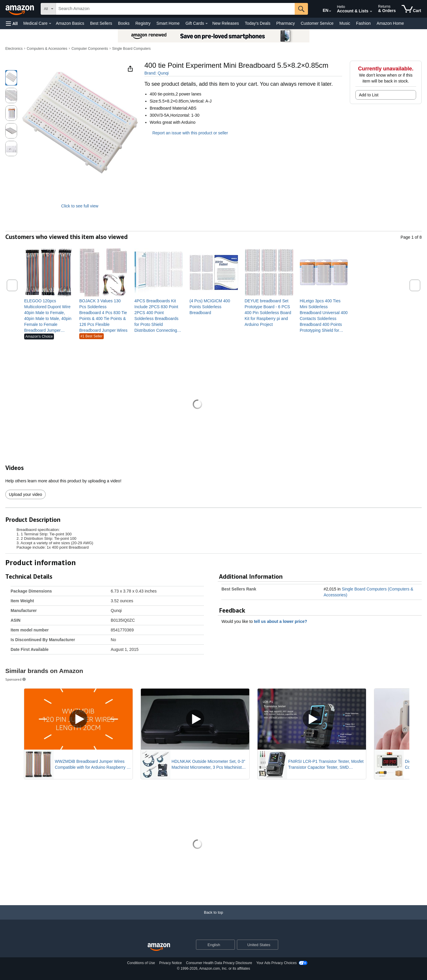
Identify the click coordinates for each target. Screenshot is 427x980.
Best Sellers (101, 23)
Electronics (14, 49)
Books (124, 23)
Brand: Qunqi (157, 73)
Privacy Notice (170, 963)
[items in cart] (411, 9)
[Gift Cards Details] (207, 24)
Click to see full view (80, 206)
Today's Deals (258, 23)
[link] (48, 316)
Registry (143, 23)
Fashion (363, 23)
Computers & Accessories (47, 49)
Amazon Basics (70, 23)
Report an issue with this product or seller (186, 133)
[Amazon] (20, 9)
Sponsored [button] (16, 679)
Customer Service (317, 23)
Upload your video (25, 494)
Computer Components (90, 49)
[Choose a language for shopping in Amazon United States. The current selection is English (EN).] (322, 9)
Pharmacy (285, 23)
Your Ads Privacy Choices (277, 963)
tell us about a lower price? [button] (283, 621)
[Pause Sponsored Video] (125, 732)
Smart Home (168, 23)
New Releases (225, 23)
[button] (12, 23)
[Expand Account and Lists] (371, 11)
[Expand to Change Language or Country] (330, 11)
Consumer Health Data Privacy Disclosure (219, 963)
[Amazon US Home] (159, 947)
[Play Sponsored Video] (195, 719)
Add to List (369, 95)
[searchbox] (175, 9)
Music (345, 23)
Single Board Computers (132, 49)
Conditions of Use (141, 963)
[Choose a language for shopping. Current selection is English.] (212, 945)
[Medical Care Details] (50, 24)
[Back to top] (213, 918)
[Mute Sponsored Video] (125, 743)
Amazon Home (390, 23)
